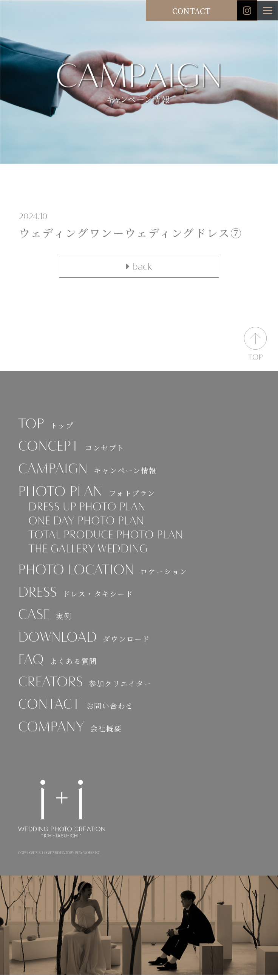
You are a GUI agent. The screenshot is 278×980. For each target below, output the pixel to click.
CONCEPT (72, 448)
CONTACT (191, 11)
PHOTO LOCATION (105, 574)
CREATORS (86, 688)
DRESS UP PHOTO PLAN (89, 509)
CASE (45, 620)
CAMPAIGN (88, 471)
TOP (46, 425)
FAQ (58, 665)
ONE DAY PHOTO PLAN (88, 524)
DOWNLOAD (85, 642)
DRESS (76, 597)
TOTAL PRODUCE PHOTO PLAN (108, 538)
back (139, 267)
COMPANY (71, 733)
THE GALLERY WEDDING (90, 553)
